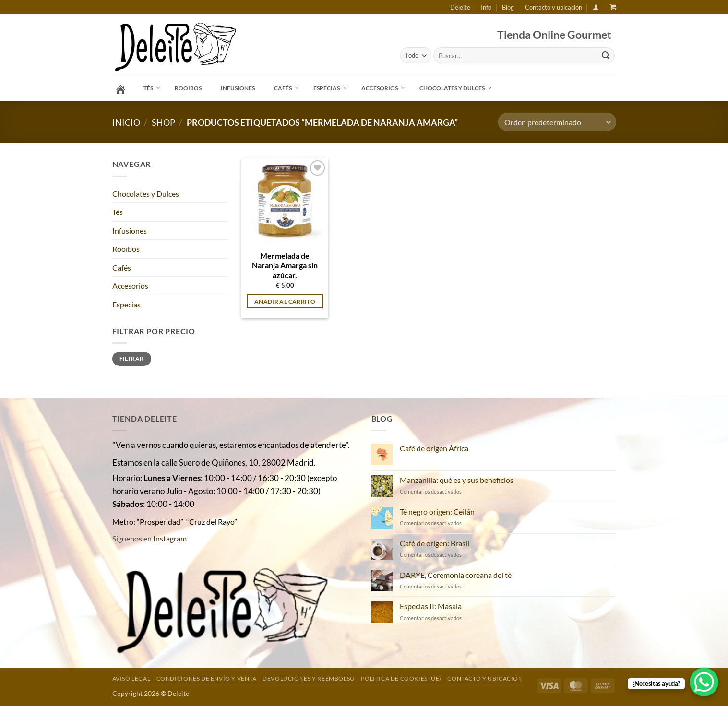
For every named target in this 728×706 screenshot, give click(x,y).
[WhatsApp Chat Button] (704, 682)
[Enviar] (606, 56)
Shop (163, 122)
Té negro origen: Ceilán (437, 512)
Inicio (126, 122)
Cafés (122, 267)
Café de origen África (434, 448)
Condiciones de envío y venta (207, 678)
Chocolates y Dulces (146, 194)
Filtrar (132, 359)
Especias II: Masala (431, 606)
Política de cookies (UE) (401, 678)
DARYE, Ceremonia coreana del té (456, 575)
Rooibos (126, 249)
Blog (508, 7)
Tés (118, 212)
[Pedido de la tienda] (557, 122)
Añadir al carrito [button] (285, 301)
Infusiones (130, 230)
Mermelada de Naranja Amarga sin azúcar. (285, 265)
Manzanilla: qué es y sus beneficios (457, 480)
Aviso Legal (131, 678)
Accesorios (130, 286)
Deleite (460, 7)
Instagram (170, 538)
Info (486, 7)
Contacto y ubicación (554, 7)
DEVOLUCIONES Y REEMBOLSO (309, 678)
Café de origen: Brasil (435, 543)
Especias (126, 304)
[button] (596, 7)
